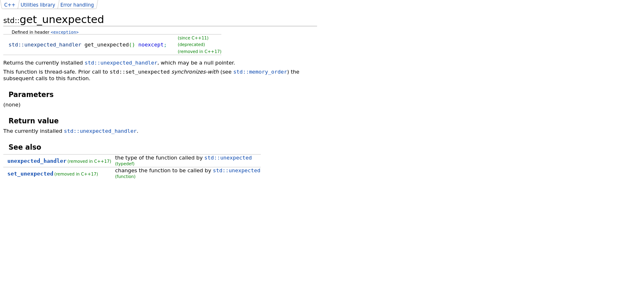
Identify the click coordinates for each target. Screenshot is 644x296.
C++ (10, 5)
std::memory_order (260, 72)
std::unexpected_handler (121, 63)
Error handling (77, 5)
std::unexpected (228, 158)
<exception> (65, 32)
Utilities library (38, 5)
